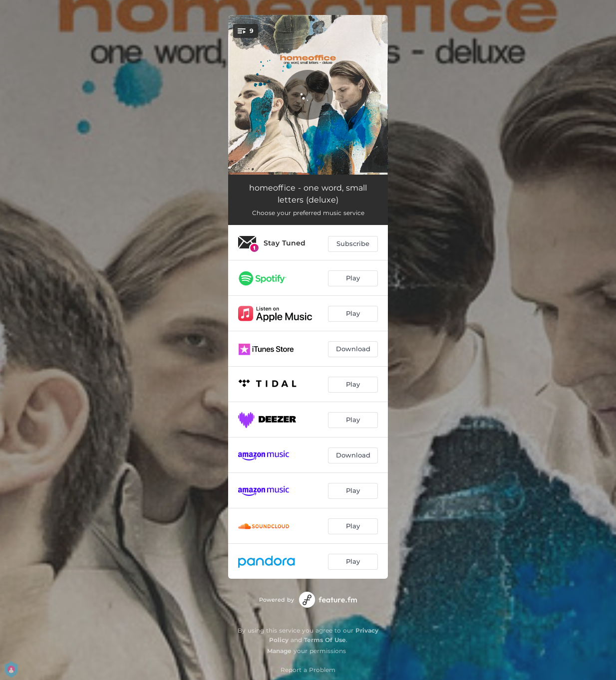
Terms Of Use (325, 640)
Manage (279, 651)
